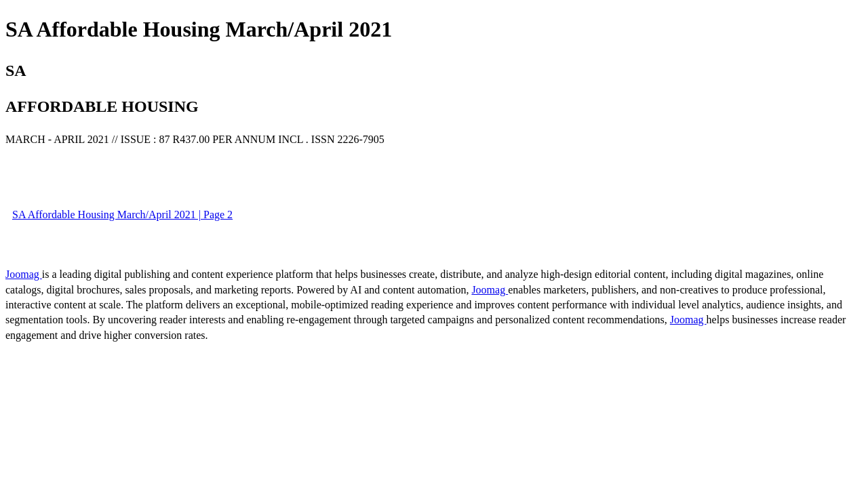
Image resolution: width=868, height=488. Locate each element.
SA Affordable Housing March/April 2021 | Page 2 (122, 215)
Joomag (24, 274)
